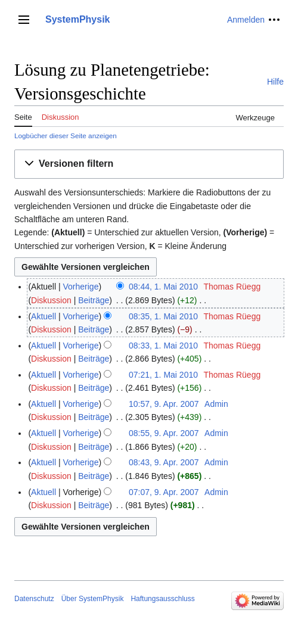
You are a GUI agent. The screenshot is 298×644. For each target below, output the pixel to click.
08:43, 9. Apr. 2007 (164, 462)
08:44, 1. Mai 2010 (163, 287)
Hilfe (275, 82)
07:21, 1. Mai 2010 (163, 375)
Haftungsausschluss (162, 599)
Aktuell (44, 316)
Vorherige (81, 287)
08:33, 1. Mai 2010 (163, 346)
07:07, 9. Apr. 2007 (164, 492)
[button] (149, 164)
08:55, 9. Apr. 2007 (164, 433)
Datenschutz (34, 599)
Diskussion (51, 300)
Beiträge (94, 300)
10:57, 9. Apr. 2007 (164, 404)
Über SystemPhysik (93, 599)
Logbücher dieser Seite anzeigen (66, 136)
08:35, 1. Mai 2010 (163, 316)
